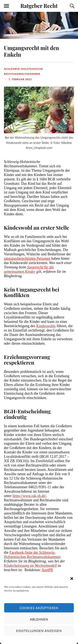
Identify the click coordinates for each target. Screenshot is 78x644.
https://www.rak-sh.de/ (29, 496)
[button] (72, 579)
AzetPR (47, 570)
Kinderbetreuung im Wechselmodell (30, 566)
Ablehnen (39, 619)
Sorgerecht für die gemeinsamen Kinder (29, 269)
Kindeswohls (46, 326)
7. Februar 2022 (20, 79)
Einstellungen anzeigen (39, 631)
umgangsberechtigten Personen (27, 258)
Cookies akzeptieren (39, 608)
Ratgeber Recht (39, 6)
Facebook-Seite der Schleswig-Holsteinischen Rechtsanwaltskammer (32, 555)
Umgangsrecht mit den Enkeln (32, 51)
